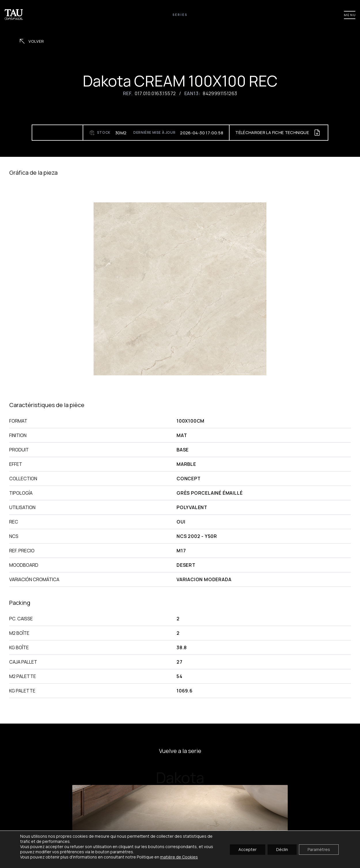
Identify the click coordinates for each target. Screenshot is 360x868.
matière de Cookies (179, 857)
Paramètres (319, 849)
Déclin (282, 849)
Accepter (248, 849)
